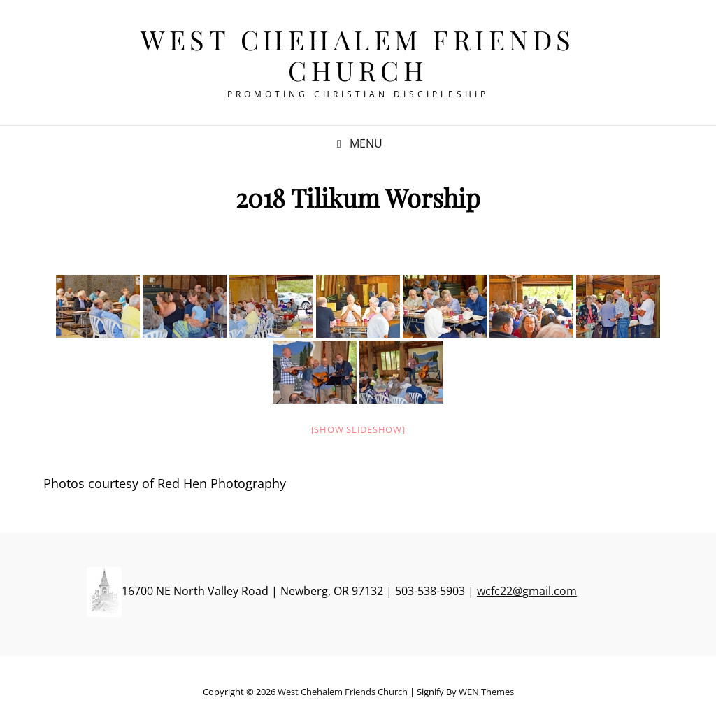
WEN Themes (486, 692)
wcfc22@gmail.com (527, 591)
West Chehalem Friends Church (358, 55)
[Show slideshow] (358, 429)
